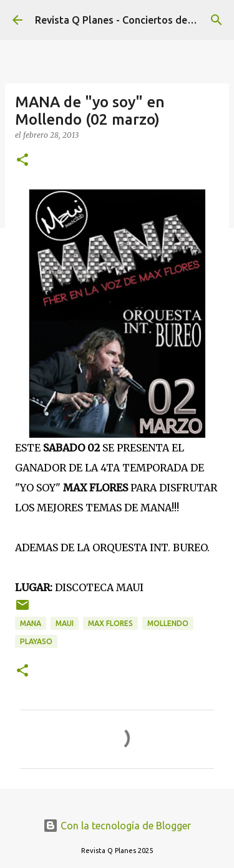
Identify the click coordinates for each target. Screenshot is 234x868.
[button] (22, 161)
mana (31, 623)
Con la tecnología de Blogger (117, 826)
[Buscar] (217, 20)
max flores (110, 623)
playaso (36, 641)
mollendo (168, 623)
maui (65, 623)
